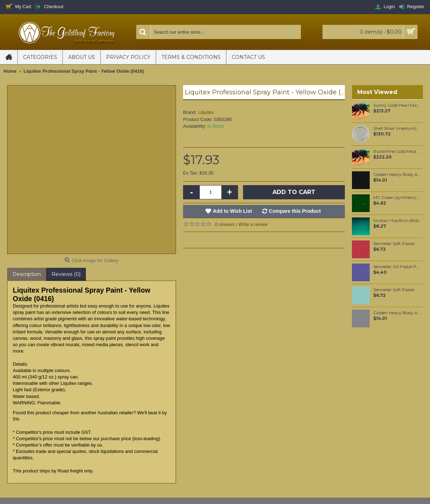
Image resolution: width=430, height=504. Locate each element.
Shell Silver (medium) (395, 128)
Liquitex (206, 112)
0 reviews (225, 224)
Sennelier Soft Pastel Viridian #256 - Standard (397, 290)
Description (27, 274)
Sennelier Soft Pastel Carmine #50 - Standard (397, 244)
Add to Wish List (232, 211)
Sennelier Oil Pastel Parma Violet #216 (397, 267)
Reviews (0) (66, 274)
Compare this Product (295, 211)
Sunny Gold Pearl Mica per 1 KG (397, 105)
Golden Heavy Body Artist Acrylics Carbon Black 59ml (397, 175)
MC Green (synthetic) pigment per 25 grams (397, 198)
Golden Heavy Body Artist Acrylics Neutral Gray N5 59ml (397, 313)
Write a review (253, 224)
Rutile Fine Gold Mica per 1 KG (397, 151)
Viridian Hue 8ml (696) (396, 221)
